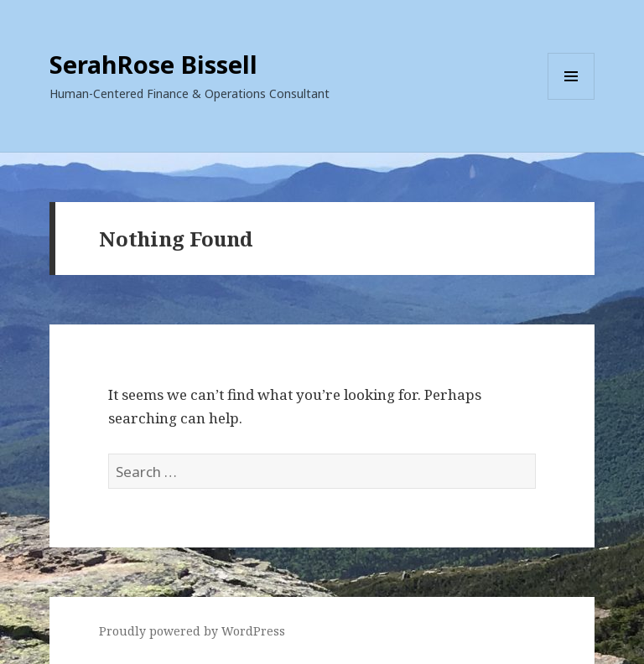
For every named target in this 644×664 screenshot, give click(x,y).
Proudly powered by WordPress (192, 631)
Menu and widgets (571, 99)
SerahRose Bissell (153, 64)
